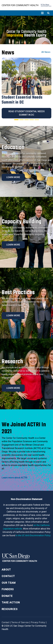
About (6, 570)
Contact (8, 576)
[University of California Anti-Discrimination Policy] (33, 535)
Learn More (13, 177)
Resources (10, 609)
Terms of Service (20, 622)
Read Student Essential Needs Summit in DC (27, 113)
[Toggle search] (48, 13)
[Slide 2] (21, 120)
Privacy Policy (38, 622)
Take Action (11, 602)
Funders (8, 589)
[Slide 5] (37, 120)
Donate (7, 596)
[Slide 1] (16, 120)
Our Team (9, 583)
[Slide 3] (27, 120)
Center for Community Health (20, 5)
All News (46, 52)
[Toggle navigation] (42, 13)
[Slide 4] (32, 120)
